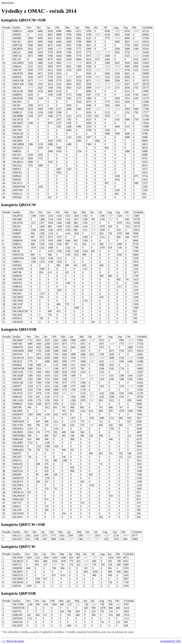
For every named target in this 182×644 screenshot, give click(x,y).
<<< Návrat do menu (13, 641)
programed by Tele (171, 641)
